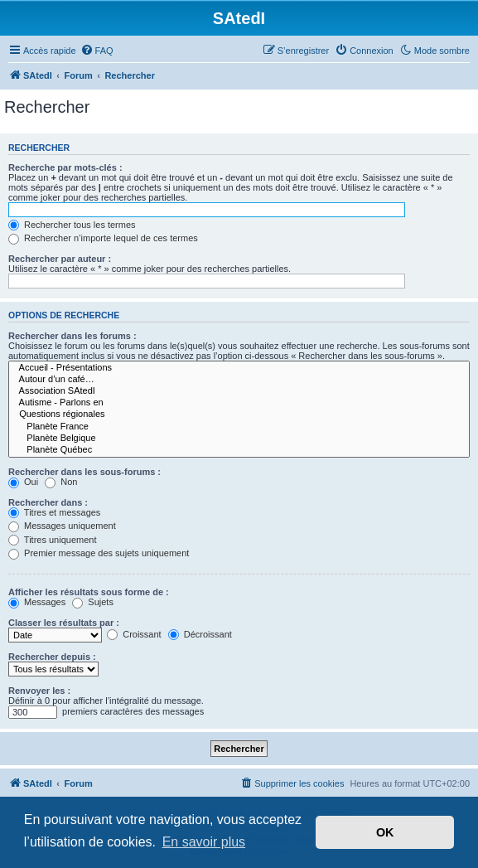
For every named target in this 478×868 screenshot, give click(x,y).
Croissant (134, 634)
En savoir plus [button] (204, 842)
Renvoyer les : (39, 691)
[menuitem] (97, 51)
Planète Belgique (239, 439)
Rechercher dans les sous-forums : (84, 472)
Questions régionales (239, 415)
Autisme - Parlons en (239, 403)
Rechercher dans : (48, 502)
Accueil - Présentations (239, 368)
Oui (23, 482)
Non (61, 482)
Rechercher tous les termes (72, 225)
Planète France (239, 427)
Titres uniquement (53, 540)
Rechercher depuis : (52, 657)
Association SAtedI (239, 391)
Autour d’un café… (239, 380)
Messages (37, 602)
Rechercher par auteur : (60, 259)
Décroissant (200, 634)
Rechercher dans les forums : (72, 336)
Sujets (93, 602)
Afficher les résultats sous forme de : (89, 592)
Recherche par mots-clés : (65, 167)
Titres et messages (54, 512)
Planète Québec (239, 450)
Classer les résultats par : (64, 623)
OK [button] (385, 832)
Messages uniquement (62, 526)
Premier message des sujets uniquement (99, 553)
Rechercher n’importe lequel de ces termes (103, 238)
